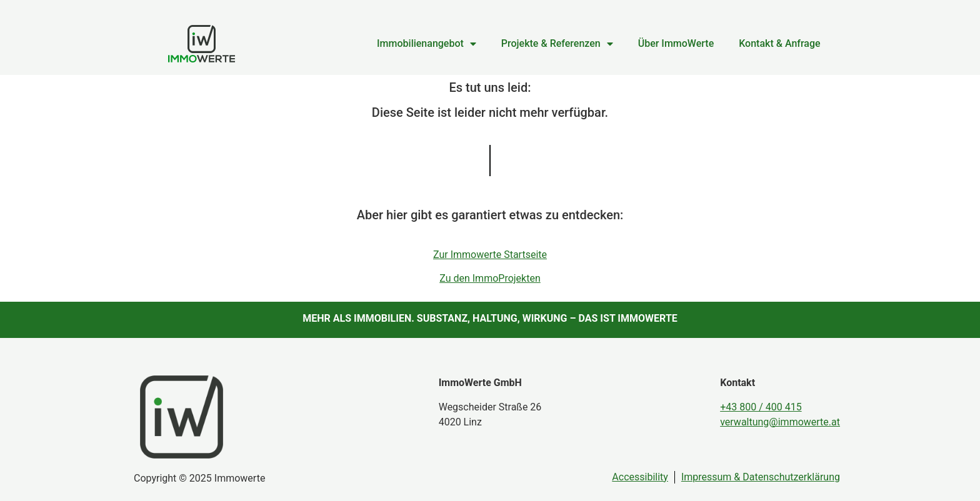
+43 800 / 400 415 (761, 407)
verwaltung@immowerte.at (780, 422)
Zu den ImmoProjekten (490, 278)
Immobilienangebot (427, 44)
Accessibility (640, 477)
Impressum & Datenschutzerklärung (761, 477)
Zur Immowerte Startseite (490, 255)
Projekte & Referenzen (557, 44)
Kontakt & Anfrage (779, 43)
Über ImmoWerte (676, 43)
